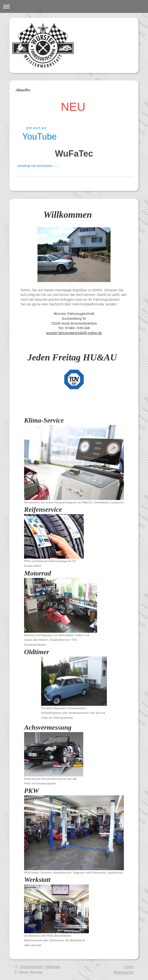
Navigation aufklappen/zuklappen (74, 6)
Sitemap (53, 967)
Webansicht (124, 972)
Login (129, 967)
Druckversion (29, 967)
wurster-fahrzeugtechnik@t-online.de (74, 333)
